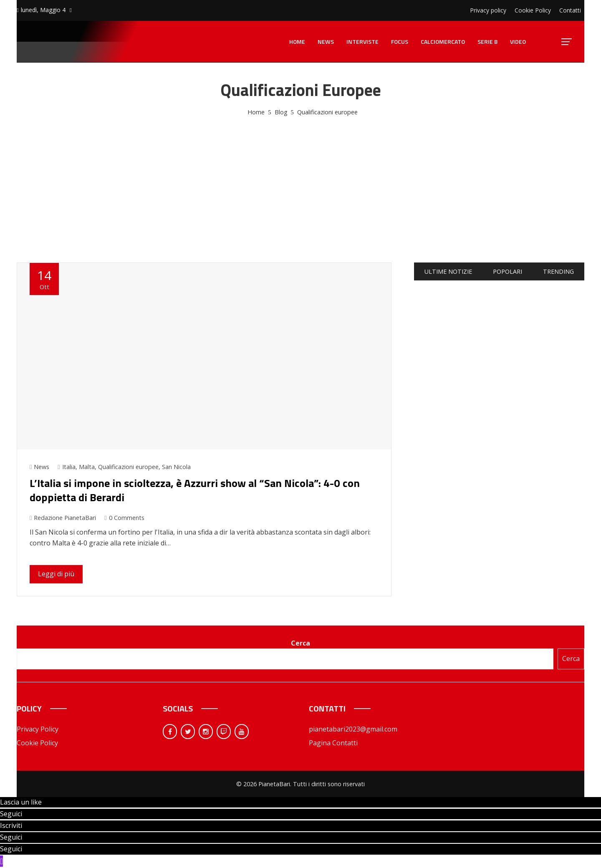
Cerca (300, 643)
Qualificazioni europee (128, 467)
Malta (87, 467)
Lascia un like (21, 802)
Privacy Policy (38, 729)
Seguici (11, 814)
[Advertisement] (300, 180)
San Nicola (176, 467)
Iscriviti (11, 825)
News (42, 467)
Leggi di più (56, 574)
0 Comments (124, 518)
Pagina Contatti (333, 743)
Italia (69, 467)
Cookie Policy (37, 743)
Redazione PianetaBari (63, 518)
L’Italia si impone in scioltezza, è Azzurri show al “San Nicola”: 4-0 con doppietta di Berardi (195, 490)
